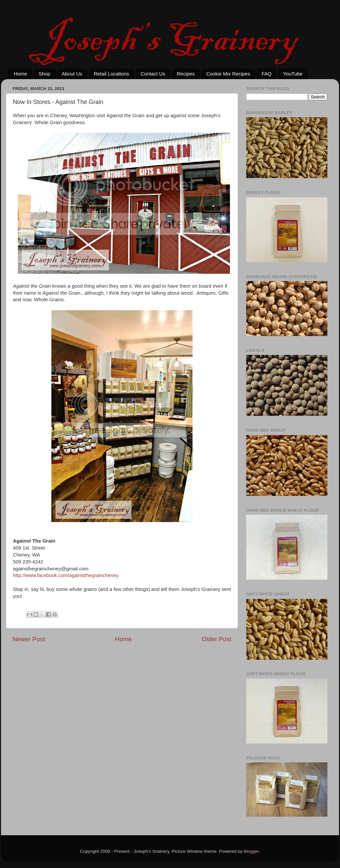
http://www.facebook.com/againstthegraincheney (66, 575)
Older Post (217, 639)
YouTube (293, 74)
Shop (45, 74)
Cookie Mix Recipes (228, 74)
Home (21, 74)
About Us (72, 74)
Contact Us (153, 74)
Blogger (252, 851)
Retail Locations (112, 74)
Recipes (186, 74)
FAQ (266, 74)
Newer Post (29, 639)
